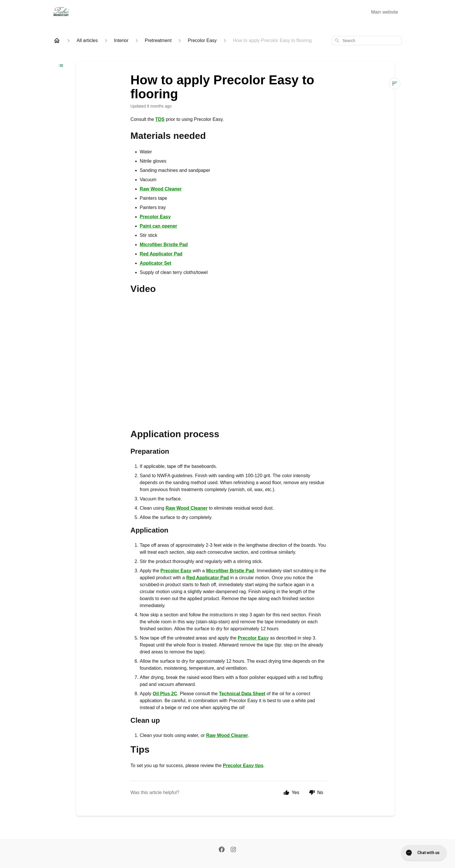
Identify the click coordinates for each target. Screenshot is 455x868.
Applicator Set (156, 263)
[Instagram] (233, 850)
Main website (385, 12)
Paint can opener (159, 226)
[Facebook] (222, 850)
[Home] (57, 41)
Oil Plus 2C (165, 694)
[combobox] (367, 41)
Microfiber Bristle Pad (164, 245)
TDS (160, 119)
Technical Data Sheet (242, 694)
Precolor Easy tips (243, 766)
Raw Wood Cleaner (161, 189)
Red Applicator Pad (161, 254)
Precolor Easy (155, 217)
